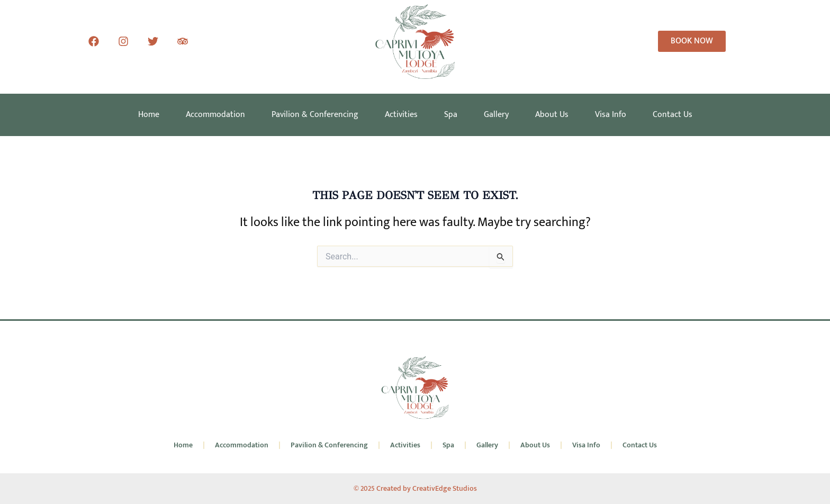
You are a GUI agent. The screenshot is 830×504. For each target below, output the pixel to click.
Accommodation (215, 115)
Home (149, 115)
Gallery (496, 115)
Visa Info (611, 115)
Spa (451, 115)
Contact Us (673, 115)
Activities (401, 115)
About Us (552, 115)
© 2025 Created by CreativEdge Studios (415, 488)
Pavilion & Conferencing (315, 115)
